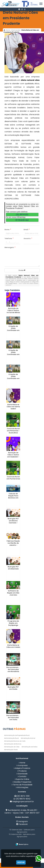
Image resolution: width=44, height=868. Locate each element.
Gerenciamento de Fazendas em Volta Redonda (13, 719)
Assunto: (28, 238)
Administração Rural (11, 738)
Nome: (8, 230)
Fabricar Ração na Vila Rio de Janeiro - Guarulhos (13, 544)
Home (23, 763)
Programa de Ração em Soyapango (13, 623)
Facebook (23, 824)
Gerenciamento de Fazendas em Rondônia (13, 669)
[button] (41, 4)
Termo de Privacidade (23, 785)
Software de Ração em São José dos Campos (13, 594)
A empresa (23, 765)
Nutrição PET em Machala (13, 568)
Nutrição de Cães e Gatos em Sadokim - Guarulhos (13, 456)
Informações (23, 787)
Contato (23, 776)
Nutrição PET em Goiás (13, 688)
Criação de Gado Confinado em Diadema (13, 329)
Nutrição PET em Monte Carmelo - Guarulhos (13, 522)
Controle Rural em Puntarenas (13, 478)
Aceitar (21, 862)
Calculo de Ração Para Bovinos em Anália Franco (13, 497)
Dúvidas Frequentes (23, 782)
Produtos (23, 771)
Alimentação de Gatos (30, 747)
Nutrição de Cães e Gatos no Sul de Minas (13, 310)
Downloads (23, 774)
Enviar (22, 270)
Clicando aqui (22, 220)
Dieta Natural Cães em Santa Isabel (13, 407)
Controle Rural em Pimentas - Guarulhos (13, 431)
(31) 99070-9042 (23, 799)
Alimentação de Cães (12, 747)
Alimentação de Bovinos (13, 744)
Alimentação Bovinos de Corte (15, 741)
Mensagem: (10, 247)
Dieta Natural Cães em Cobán (13, 646)
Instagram (23, 821)
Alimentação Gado (11, 750)
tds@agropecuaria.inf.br (23, 802)
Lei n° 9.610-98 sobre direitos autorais (22, 284)
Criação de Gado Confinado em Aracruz (13, 377)
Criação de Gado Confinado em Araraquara (13, 353)
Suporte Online (23, 779)
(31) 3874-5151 (22, 214)
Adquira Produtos (23, 768)
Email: (27, 230)
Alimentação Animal (28, 738)
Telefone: (9, 238)
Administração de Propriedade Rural (17, 735)
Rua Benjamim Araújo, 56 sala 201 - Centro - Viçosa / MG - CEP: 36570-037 (22, 811)
